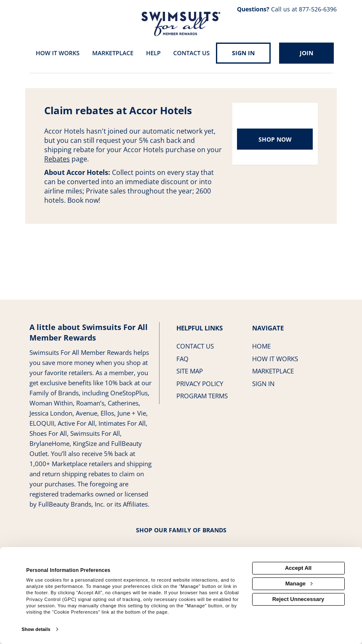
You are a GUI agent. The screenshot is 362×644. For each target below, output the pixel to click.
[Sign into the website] (243, 53)
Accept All (298, 568)
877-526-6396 (318, 9)
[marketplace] (113, 54)
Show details (36, 629)
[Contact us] (192, 54)
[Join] (306, 53)
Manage (299, 584)
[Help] (153, 54)
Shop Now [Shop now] (275, 139)
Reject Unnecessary (298, 599)
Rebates (57, 159)
